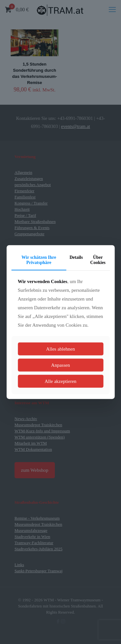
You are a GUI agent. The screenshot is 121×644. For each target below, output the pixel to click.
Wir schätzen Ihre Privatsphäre (39, 260)
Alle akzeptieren (60, 381)
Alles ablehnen (61, 349)
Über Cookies (98, 260)
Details (76, 257)
